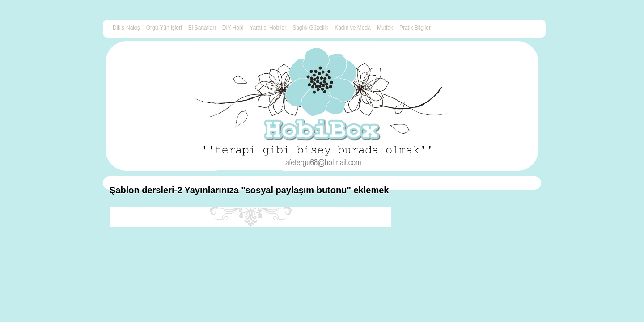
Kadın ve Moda (353, 28)
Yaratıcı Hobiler (268, 28)
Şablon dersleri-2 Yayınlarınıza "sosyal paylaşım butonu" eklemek (249, 190)
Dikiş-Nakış (126, 28)
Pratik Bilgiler (415, 28)
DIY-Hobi (233, 28)
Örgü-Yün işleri (164, 28)
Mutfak (385, 28)
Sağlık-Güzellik (310, 28)
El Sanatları (202, 28)
